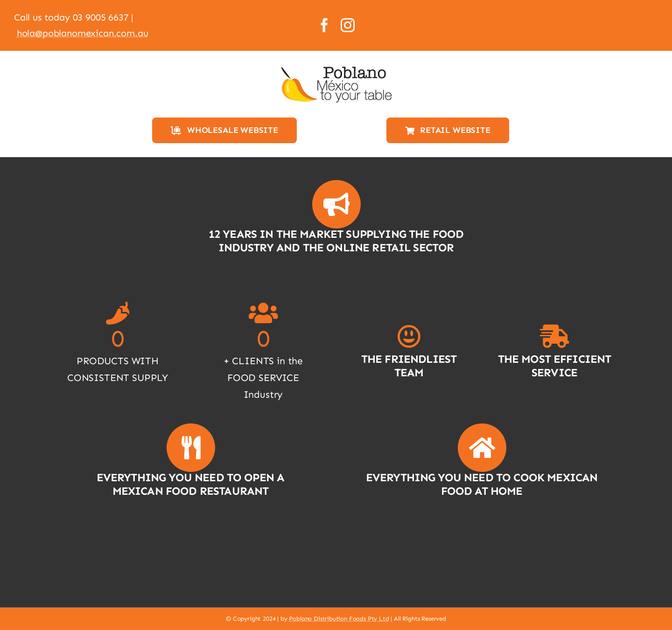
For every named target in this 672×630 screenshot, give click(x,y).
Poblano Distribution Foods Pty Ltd (339, 619)
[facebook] (324, 25)
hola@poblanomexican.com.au (83, 33)
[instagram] (348, 25)
